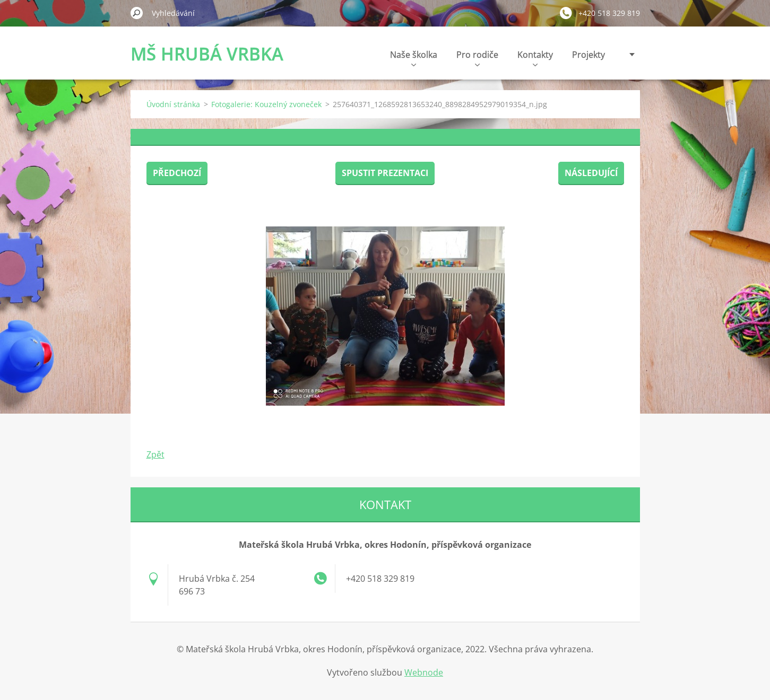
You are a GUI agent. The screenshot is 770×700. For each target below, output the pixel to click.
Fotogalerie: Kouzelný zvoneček (266, 104)
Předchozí (177, 173)
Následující (591, 173)
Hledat (137, 13)
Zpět (155, 454)
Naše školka (414, 58)
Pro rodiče (477, 58)
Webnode (424, 672)
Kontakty (535, 58)
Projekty (589, 55)
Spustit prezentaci (385, 173)
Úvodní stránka (173, 104)
